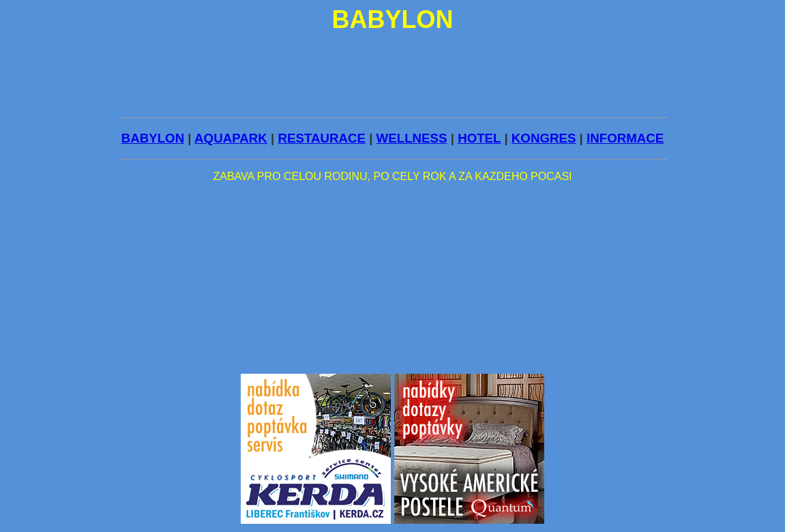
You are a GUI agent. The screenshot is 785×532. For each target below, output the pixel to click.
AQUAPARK (231, 138)
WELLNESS (412, 138)
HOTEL (479, 138)
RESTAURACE (322, 138)
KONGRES (544, 138)
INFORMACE (625, 138)
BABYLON (153, 138)
